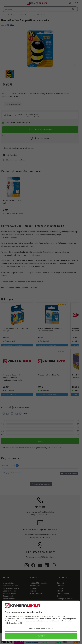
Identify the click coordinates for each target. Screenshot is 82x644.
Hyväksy (41, 636)
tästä (20, 623)
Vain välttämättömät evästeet (41, 629)
